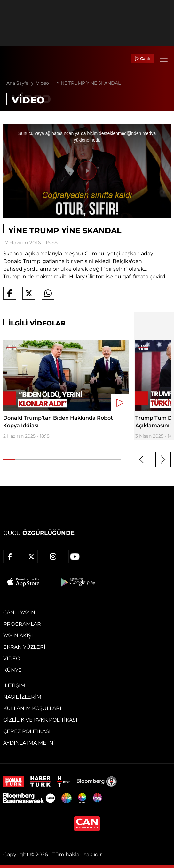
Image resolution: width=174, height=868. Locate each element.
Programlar (22, 624)
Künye (12, 670)
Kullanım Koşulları (32, 708)
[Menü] (164, 59)
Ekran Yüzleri (24, 647)
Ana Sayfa (21, 83)
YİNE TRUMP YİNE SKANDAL (89, 83)
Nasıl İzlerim (22, 697)
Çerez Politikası (27, 731)
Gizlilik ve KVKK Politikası (40, 720)
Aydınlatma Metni (29, 743)
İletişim (14, 685)
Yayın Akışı (18, 636)
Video (46, 83)
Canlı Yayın (19, 613)
